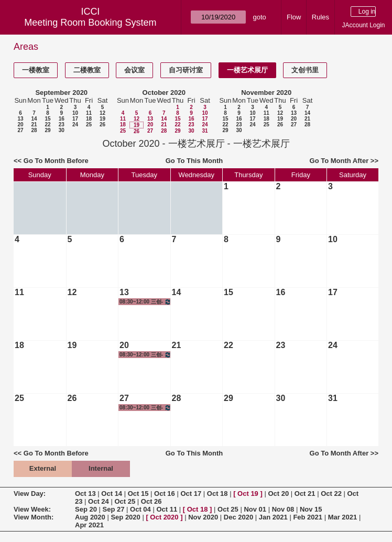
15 (47, 119)
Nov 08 (283, 509)
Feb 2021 (308, 517)
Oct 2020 (164, 517)
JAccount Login (363, 25)
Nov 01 (255, 509)
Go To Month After (339, 161)
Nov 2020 (203, 517)
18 (89, 119)
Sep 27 (114, 509)
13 (20, 119)
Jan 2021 (273, 517)
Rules (320, 17)
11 (89, 113)
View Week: (32, 509)
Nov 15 (311, 509)
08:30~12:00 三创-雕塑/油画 (145, 302)
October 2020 (164, 93)
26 (102, 124)
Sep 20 (86, 509)
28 (34, 130)
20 (20, 124)
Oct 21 (305, 494)
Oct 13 (85, 494)
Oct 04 (140, 509)
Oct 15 (138, 494)
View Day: (30, 494)
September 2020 (61, 93)
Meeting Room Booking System (90, 23)
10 (75, 113)
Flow (294, 17)
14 (34, 119)
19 (102, 119)
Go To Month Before (56, 161)
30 (62, 130)
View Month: (34, 517)
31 (205, 131)
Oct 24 (99, 501)
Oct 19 (248, 494)
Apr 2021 (89, 525)
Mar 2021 (343, 517)
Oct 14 (112, 494)
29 (47, 130)
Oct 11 (167, 509)
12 (102, 113)
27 (20, 130)
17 (75, 119)
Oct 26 (151, 501)
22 (47, 124)
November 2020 (266, 93)
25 (89, 124)
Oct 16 (165, 494)
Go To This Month (194, 161)
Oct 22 (331, 494)
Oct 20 (278, 494)
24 (75, 124)
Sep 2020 (125, 517)
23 (62, 124)
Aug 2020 (90, 517)
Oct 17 (191, 494)
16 (62, 119)
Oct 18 (217, 494)
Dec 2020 (238, 517)
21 (34, 124)
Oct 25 (125, 501)
